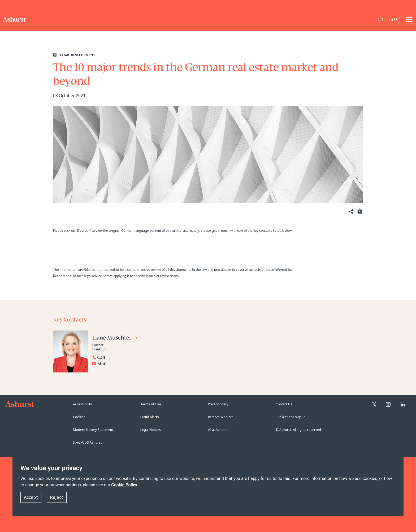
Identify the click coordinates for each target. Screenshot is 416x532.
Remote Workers (221, 417)
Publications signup (291, 417)
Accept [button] (31, 497)
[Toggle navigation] (409, 20)
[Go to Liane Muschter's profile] (115, 339)
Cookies (79, 417)
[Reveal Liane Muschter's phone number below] (146, 357)
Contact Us (284, 404)
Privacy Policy (218, 404)
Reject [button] (57, 497)
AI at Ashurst (218, 430)
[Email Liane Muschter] (147, 364)
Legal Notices (151, 430)
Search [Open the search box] (389, 20)
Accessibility (82, 404)
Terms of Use (151, 404)
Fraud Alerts (150, 417)
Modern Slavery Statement (93, 430)
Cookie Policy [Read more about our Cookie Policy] (124, 485)
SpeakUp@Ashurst (87, 442)
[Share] (350, 212)
